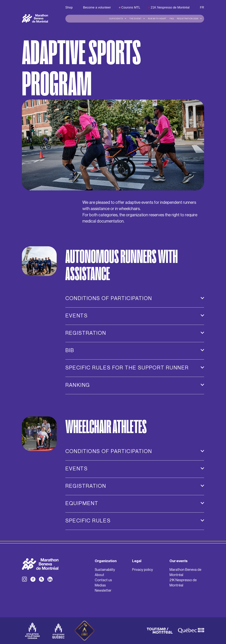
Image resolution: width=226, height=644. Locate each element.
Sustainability (105, 570)
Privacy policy (143, 570)
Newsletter (103, 590)
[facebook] (33, 579)
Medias (100, 585)
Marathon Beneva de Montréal (185, 572)
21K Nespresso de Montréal (183, 583)
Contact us (103, 580)
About (99, 575)
